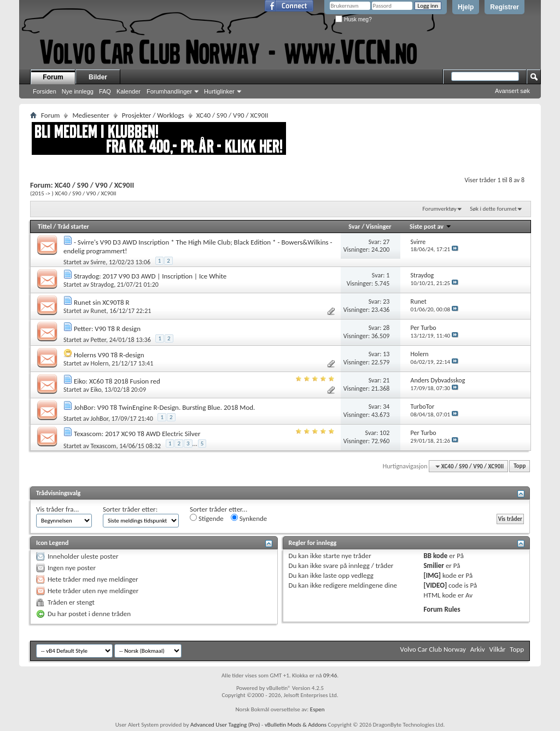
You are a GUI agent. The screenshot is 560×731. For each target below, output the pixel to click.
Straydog (103, 285)
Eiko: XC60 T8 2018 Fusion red (117, 381)
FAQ (105, 91)
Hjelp (466, 7)
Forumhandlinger (169, 91)
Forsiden (45, 91)
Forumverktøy (439, 209)
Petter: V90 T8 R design (107, 329)
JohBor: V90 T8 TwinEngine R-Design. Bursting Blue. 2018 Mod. (164, 407)
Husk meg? (353, 19)
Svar (354, 227)
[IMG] (432, 575)
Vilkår (498, 649)
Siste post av (431, 227)
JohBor (100, 419)
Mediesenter (91, 115)
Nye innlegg (78, 91)
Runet (99, 311)
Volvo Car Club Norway (433, 649)
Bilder (98, 77)
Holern (100, 363)
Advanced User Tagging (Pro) (225, 725)
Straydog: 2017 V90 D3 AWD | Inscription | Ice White (150, 276)
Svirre (98, 262)
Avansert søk (512, 91)
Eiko (96, 390)
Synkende (249, 518)
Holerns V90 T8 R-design (109, 355)
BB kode (435, 556)
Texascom (104, 445)
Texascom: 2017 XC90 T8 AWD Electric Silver (137, 434)
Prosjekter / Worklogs (153, 115)
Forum (53, 77)
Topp (520, 466)
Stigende (207, 518)
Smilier (433, 565)
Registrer (504, 7)
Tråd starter (73, 227)
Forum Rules (442, 609)
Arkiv (478, 649)
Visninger (379, 227)
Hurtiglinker (219, 91)
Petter (98, 340)
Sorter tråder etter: (130, 509)
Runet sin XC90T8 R (102, 302)
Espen (317, 709)
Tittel (45, 227)
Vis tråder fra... (57, 509)
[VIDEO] (435, 585)
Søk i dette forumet (493, 209)
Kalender (129, 91)
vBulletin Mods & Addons (296, 725)
